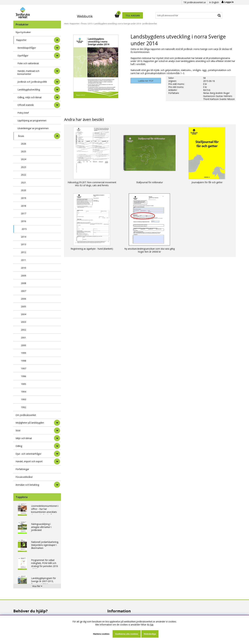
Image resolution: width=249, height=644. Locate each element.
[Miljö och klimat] (57, 438)
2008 (24, 283)
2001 (24, 337)
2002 (24, 330)
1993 (24, 399)
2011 (24, 260)
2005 (24, 307)
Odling (19, 446)
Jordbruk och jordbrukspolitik (32, 82)
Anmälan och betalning (27, 485)
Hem (66, 24)
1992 (24, 407)
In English (214, 2)
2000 (24, 345)
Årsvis (21, 136)
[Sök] (138, 15)
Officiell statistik (26, 105)
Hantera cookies (101, 634)
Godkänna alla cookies (127, 634)
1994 (24, 392)
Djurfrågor (23, 56)
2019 (24, 198)
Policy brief (23, 113)
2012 (24, 252)
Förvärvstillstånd (24, 477)
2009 (24, 276)
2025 (24, 151)
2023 (24, 167)
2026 (24, 144)
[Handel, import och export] (57, 461)
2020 (24, 190)
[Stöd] (57, 430)
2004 (24, 314)
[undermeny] (57, 48)
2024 (24, 159)
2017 (24, 213)
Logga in (229, 2)
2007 (24, 291)
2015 (24, 229)
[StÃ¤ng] (57, 40)
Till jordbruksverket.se (195, 2)
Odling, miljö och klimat (30, 97)
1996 (24, 376)
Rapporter (21, 40)
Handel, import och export (29, 461)
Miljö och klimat (24, 438)
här (152, 625)
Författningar (22, 469)
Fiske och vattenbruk (28, 63)
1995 (24, 384)
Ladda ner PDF (146, 81)
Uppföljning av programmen (32, 120)
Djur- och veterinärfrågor (28, 454)
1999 (24, 353)
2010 (24, 268)
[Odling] (57, 446)
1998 (24, 361)
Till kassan (212, 15)
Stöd (18, 430)
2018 (24, 206)
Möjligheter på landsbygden (30, 423)
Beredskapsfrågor (27, 48)
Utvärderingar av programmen (33, 128)
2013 (24, 244)
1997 (24, 368)
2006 (24, 299)
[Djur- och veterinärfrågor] (57, 454)
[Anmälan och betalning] (57, 485)
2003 (24, 322)
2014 (24, 237)
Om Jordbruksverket (26, 415)
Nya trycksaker (23, 32)
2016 (24, 221)
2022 (24, 175)
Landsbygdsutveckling (29, 90)
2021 (24, 182)
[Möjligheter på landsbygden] (57, 423)
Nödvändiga (150, 634)
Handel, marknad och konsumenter (28, 72)
